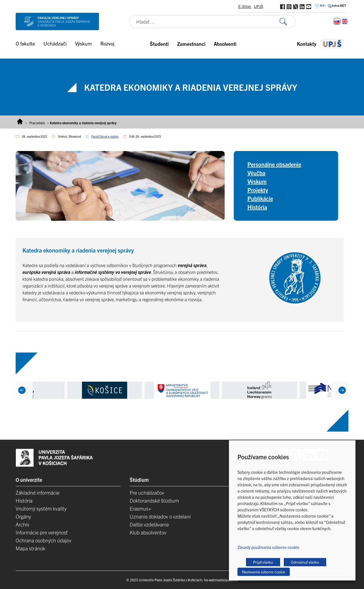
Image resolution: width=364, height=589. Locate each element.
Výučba (256, 173)
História (257, 207)
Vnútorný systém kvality (41, 508)
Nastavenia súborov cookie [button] (264, 572)
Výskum (257, 181)
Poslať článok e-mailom (105, 136)
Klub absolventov (148, 532)
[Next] (342, 390)
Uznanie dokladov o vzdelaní (160, 516)
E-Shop (245, 6)
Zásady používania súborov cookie (268, 547)
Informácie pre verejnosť (42, 532)
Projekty (258, 190)
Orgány (23, 516)
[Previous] (22, 390)
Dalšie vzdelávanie (149, 524)
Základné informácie (38, 492)
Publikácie (260, 198)
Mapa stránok (30, 548)
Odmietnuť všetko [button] (305, 562)
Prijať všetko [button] (263, 562)
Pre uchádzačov (147, 492)
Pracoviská (37, 123)
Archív (22, 524)
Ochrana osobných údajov (44, 540)
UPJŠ (258, 6)
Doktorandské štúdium (154, 500)
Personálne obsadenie (274, 164)
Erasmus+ (140, 508)
